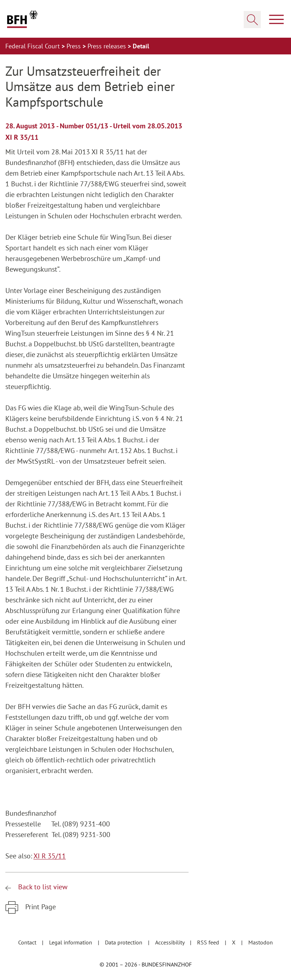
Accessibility (170, 942)
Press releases (108, 46)
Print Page (40, 907)
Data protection (124, 942)
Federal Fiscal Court (33, 46)
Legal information (71, 942)
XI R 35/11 (50, 856)
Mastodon (261, 942)
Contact (28, 942)
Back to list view (42, 887)
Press (75, 46)
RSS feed (209, 942)
